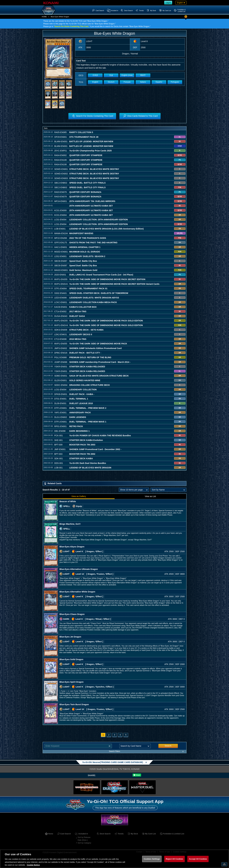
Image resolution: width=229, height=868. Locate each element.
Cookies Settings (152, 859)
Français (127, 82)
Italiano (143, 82)
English (95, 82)
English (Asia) (127, 75)
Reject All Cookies (174, 859)
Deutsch (111, 82)
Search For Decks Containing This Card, (72, 26)
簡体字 (143, 75)
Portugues (175, 82)
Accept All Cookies (198, 859)
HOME (44, 17)
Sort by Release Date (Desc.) (84, 839)
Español (159, 82)
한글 (111, 75)
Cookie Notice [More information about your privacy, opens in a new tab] (33, 865)
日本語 (95, 75)
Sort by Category (84, 843)
